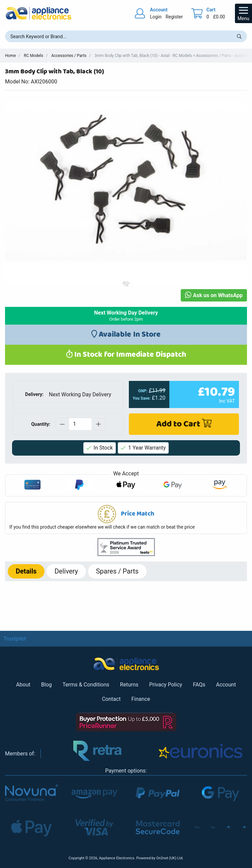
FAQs (199, 685)
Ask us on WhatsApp (214, 295)
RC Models (33, 56)
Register (174, 17)
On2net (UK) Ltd (169, 858)
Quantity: (41, 424)
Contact (111, 699)
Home (10, 56)
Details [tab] (26, 571)
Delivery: (34, 394)
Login (156, 17)
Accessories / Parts (69, 56)
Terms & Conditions (86, 685)
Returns (129, 685)
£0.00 (219, 17)
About (23, 685)
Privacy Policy (166, 685)
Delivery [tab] (66, 571)
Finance (141, 699)
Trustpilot (15, 639)
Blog (47, 685)
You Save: (142, 398)
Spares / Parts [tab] (117, 571)
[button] (126, 518)
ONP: (143, 391)
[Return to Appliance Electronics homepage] (38, 13)
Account (226, 685)
